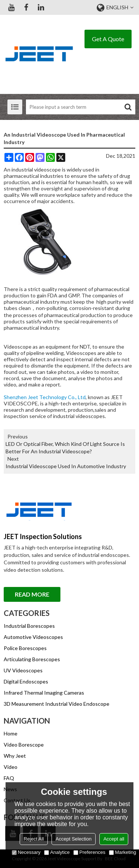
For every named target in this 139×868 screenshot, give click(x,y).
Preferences (89, 852)
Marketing (123, 852)
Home (11, 733)
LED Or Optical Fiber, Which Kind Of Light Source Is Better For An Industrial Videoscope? (65, 448)
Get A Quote (108, 39)
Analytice (57, 852)
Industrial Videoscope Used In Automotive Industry (66, 466)
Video (11, 767)
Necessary (26, 852)
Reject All (34, 839)
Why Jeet (15, 756)
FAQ (9, 778)
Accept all (114, 839)
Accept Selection (74, 839)
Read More (32, 594)
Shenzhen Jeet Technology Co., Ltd (45, 397)
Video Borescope (24, 745)
